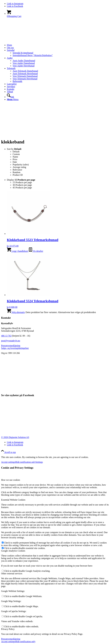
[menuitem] (58, 45)
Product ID (18, 175)
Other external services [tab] (12, 574)
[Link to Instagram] (15, 4)
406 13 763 (6, 336)
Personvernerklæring (11, 639)
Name (15, 157)
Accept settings (8, 462)
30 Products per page (22, 185)
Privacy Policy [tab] (8, 629)
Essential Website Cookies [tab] (13, 500)
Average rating (19, 167)
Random (16, 172)
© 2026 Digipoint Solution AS (15, 437)
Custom (16, 154)
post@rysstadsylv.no (11, 341)
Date (15, 162)
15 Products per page (22, 182)
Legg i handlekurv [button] (18, 251)
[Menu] (13, 99)
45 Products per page (22, 188)
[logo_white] (23, 33)
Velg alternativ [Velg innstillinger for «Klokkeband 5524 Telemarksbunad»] (16, 312)
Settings (39, 462)
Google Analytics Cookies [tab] (13, 551)
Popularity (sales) (21, 165)
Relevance (17, 170)
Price (15, 159)
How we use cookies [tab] (11, 480)
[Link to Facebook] (15, 6)
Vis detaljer (36, 251)
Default (16, 152)
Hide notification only (25, 462)
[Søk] (10, 97)
